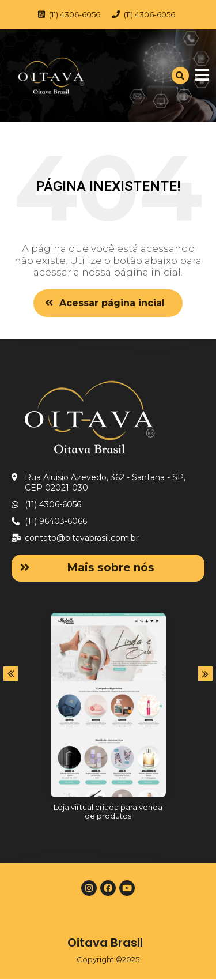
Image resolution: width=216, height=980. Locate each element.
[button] (108, 303)
